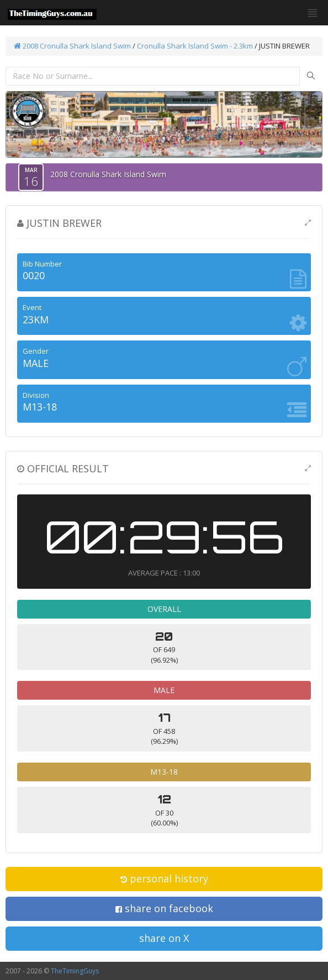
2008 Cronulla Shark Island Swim (72, 46)
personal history (164, 878)
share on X (164, 938)
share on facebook (164, 908)
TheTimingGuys (75, 971)
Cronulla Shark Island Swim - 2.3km (195, 46)
